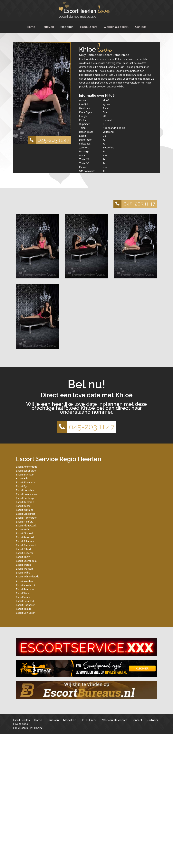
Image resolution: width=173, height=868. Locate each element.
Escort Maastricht (26, 585)
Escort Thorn (23, 557)
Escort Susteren (25, 553)
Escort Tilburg (24, 609)
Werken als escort (116, 27)
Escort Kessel (24, 506)
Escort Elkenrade (26, 483)
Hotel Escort (89, 27)
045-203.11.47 (48, 140)
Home (31, 27)
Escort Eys (22, 486)
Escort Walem (24, 565)
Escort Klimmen (25, 510)
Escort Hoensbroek (27, 494)
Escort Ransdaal (25, 537)
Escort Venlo (23, 597)
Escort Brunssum (25, 475)
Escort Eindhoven (26, 605)
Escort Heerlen (24, 582)
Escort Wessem (25, 569)
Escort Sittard (23, 549)
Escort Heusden (25, 490)
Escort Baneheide (26, 471)
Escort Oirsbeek (25, 534)
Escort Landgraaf (26, 514)
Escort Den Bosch (26, 613)
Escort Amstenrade (27, 467)
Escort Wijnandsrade (28, 577)
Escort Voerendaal (26, 561)
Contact (141, 27)
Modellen (67, 27)
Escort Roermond (26, 589)
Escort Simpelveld (26, 545)
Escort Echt (22, 479)
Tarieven (48, 27)
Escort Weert (23, 593)
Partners (152, 720)
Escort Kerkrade (25, 502)
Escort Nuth (22, 530)
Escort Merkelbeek (27, 518)
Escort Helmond (25, 601)
